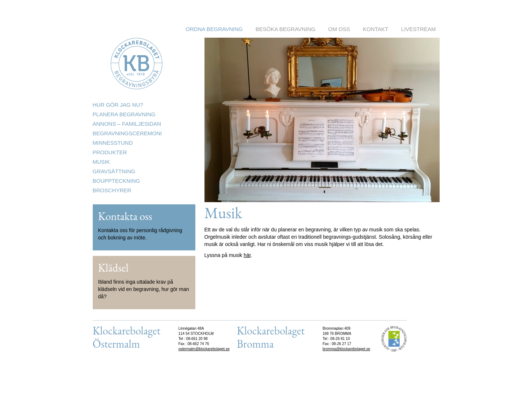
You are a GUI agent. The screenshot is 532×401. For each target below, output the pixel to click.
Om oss (339, 29)
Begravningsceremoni (127, 133)
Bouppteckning (116, 181)
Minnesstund (113, 143)
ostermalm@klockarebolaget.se (204, 349)
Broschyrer (112, 190)
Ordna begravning (214, 29)
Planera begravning (124, 114)
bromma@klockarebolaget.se (347, 349)
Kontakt (376, 29)
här (247, 255)
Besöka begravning (286, 29)
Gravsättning (114, 171)
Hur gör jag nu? (118, 105)
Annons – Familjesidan (127, 124)
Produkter (110, 152)
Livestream (418, 29)
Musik (102, 162)
